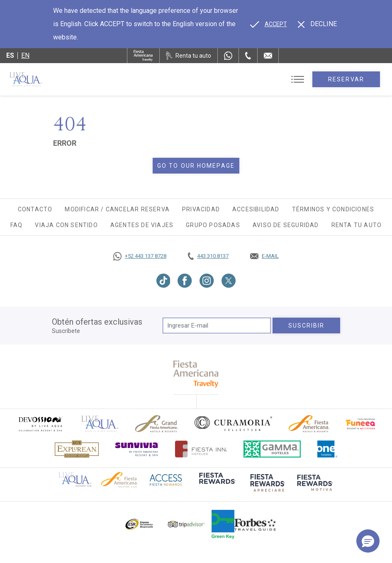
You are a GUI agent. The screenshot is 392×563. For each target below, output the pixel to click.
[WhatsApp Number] (228, 56)
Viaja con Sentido (66, 225)
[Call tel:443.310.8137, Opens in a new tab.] (208, 256)
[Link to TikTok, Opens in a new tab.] (163, 281)
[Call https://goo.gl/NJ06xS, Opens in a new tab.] (140, 256)
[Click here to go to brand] (100, 424)
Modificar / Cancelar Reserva (117, 209)
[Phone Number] (248, 56)
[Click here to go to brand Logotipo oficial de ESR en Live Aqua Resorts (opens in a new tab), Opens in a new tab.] (139, 524)
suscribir (307, 326)
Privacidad (201, 209)
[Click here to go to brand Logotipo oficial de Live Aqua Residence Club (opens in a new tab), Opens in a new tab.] (75, 479)
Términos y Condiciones (333, 209)
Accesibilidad (256, 209)
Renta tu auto (357, 225)
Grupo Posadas (213, 225)
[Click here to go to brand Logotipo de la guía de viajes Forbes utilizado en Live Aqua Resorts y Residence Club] (255, 524)
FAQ (17, 225)
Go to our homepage (196, 166)
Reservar (346, 79)
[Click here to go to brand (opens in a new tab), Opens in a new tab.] (40, 424)
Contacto (35, 209)
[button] (368, 541)
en (25, 55)
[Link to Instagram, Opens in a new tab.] (207, 281)
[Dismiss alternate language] (317, 24)
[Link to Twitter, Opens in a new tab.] (229, 281)
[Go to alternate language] (269, 24)
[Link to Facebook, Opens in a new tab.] (185, 281)
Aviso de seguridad (286, 225)
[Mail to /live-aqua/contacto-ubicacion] (268, 56)
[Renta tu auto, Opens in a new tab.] (189, 56)
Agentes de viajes (142, 225)
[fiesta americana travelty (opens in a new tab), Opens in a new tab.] (196, 374)
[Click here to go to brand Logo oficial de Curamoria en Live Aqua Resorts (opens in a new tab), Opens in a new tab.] (233, 423)
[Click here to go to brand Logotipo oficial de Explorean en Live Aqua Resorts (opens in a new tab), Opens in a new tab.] (77, 449)
